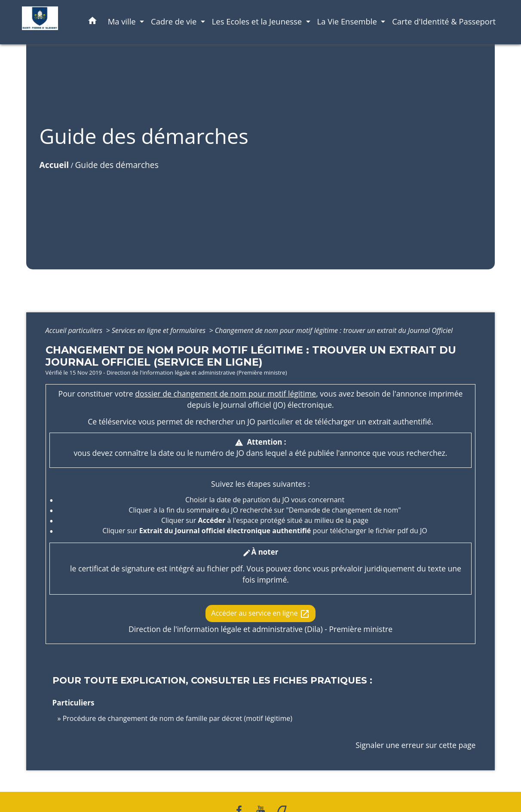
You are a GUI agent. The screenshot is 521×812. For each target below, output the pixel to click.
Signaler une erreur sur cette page (415, 745)
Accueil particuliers (75, 330)
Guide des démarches (116, 165)
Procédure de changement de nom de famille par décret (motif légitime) (178, 718)
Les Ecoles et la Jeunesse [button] (258, 21)
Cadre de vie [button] (175, 21)
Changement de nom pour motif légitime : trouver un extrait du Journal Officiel (334, 330)
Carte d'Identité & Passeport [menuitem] (444, 21)
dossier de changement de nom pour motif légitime (225, 394)
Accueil (54, 165)
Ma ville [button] (123, 21)
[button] (92, 22)
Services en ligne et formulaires (159, 330)
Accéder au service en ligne (260, 614)
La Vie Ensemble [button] (348, 21)
